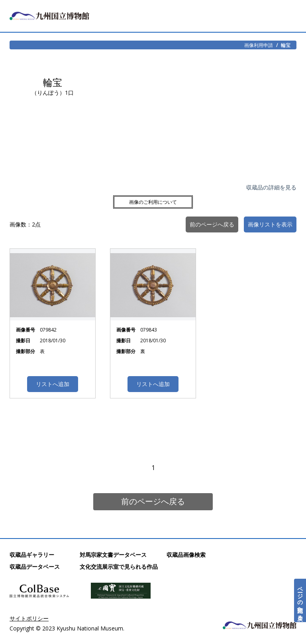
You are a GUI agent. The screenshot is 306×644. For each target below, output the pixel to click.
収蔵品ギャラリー (32, 555)
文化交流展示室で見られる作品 (119, 567)
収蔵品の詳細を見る (271, 187)
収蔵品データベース (35, 567)
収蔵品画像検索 (186, 555)
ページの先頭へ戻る (300, 600)
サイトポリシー (29, 618)
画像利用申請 (259, 45)
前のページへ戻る (153, 501)
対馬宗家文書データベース (113, 555)
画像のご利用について (153, 202)
